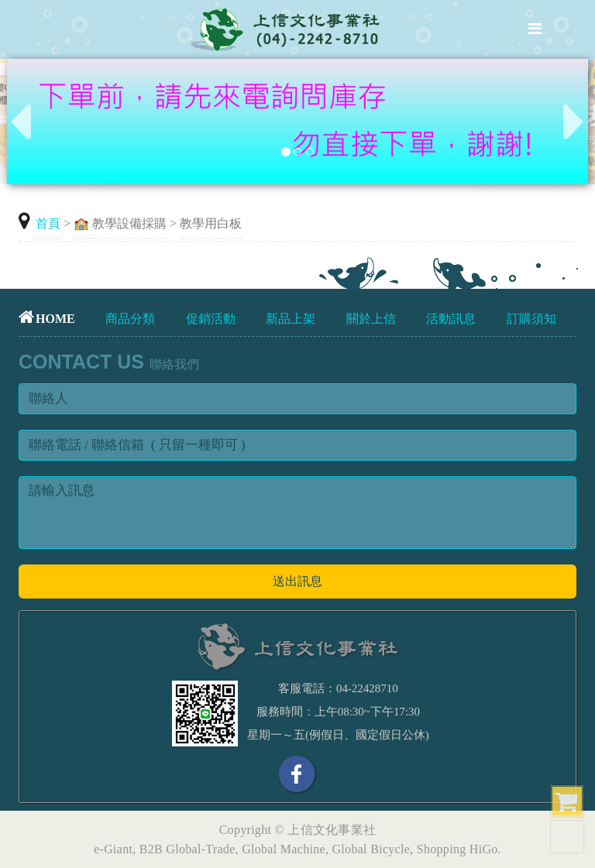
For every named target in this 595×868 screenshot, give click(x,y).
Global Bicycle (371, 849)
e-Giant (113, 849)
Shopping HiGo (457, 849)
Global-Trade (200, 849)
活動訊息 (451, 319)
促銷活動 (211, 319)
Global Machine (284, 849)
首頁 (48, 223)
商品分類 (130, 319)
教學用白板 (211, 223)
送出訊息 (297, 581)
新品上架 (291, 319)
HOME (47, 319)
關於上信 (371, 319)
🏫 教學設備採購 (120, 223)
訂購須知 (531, 319)
